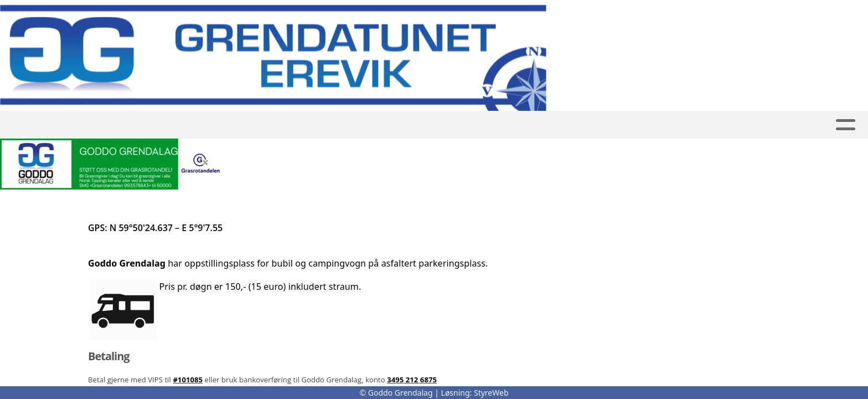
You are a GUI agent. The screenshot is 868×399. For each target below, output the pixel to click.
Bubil (330, 125)
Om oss (550, 125)
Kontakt (616, 125)
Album (421, 125)
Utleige (283, 125)
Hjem (237, 125)
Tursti (375, 125)
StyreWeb (491, 393)
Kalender (481, 125)
